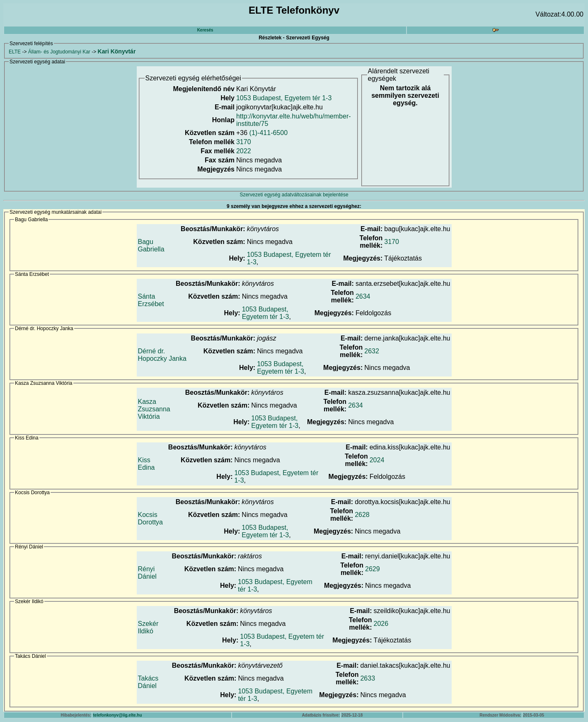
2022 (244, 151)
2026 (381, 624)
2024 (377, 460)
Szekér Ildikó (148, 627)
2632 (372, 351)
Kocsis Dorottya (150, 518)
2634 (363, 296)
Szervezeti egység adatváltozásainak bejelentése (294, 195)
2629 (373, 569)
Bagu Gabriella (151, 245)
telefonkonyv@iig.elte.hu (117, 715)
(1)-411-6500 (269, 133)
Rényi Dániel (147, 573)
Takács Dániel (148, 682)
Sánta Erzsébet (151, 300)
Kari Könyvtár (117, 51)
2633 (368, 678)
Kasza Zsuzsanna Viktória (154, 409)
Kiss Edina (146, 464)
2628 (362, 515)
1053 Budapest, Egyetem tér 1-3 (284, 98)
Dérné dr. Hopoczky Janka (162, 355)
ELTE (15, 52)
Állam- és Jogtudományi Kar (59, 52)
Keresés (205, 30)
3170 (244, 142)
